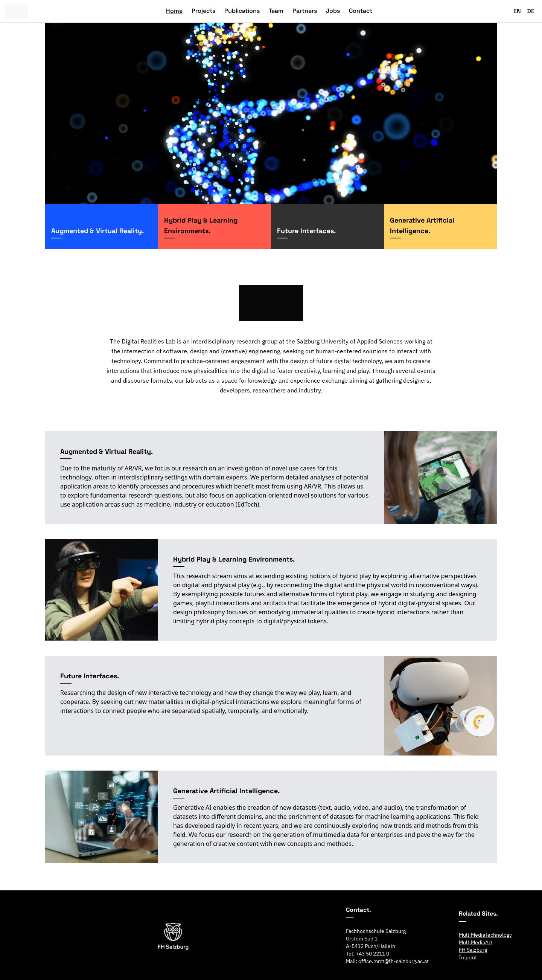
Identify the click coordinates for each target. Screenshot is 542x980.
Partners (305, 11)
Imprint (468, 957)
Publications (242, 11)
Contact (361, 11)
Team (276, 11)
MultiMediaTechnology (485, 935)
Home (174, 11)
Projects (203, 11)
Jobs (333, 11)
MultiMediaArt (476, 942)
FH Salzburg (473, 950)
